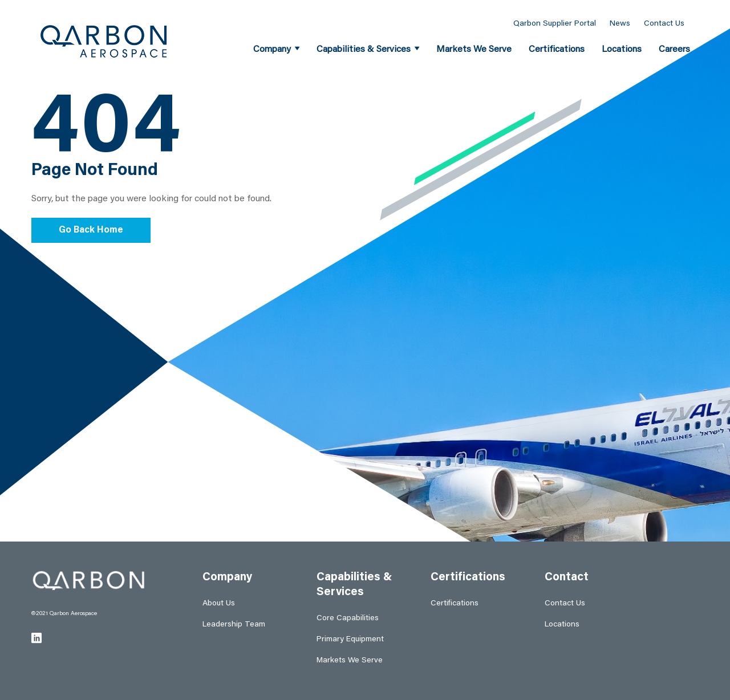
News (620, 24)
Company (272, 50)
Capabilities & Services (364, 50)
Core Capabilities (348, 618)
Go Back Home (91, 230)
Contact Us (664, 24)
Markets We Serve (474, 50)
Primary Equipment (350, 640)
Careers (674, 50)
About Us (219, 604)
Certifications (557, 50)
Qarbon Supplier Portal (555, 24)
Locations (622, 50)
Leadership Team (234, 625)
